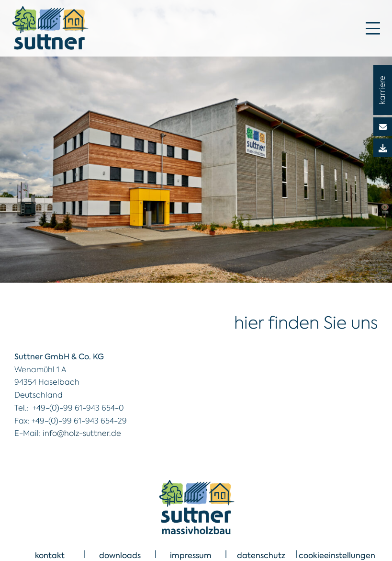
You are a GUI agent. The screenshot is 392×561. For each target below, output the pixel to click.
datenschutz (261, 555)
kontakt (50, 555)
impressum (191, 555)
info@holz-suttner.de (82, 433)
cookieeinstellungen (337, 555)
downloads (120, 555)
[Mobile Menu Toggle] (373, 28)
